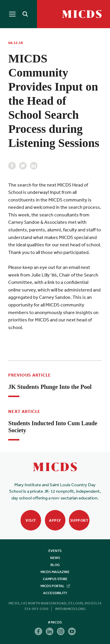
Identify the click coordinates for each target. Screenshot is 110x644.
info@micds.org (71, 609)
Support (79, 520)
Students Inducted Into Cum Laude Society (53, 427)
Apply (55, 520)
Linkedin (34, 166)
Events (55, 551)
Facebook (12, 166)
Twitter (23, 166)
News (55, 558)
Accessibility (55, 593)
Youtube (72, 631)
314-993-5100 (36, 609)
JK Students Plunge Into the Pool (50, 387)
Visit (31, 520)
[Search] (24, 14)
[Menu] (12, 14)
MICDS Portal (55, 586)
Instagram (61, 631)
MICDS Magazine (55, 572)
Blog (55, 565)
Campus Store (55, 579)
